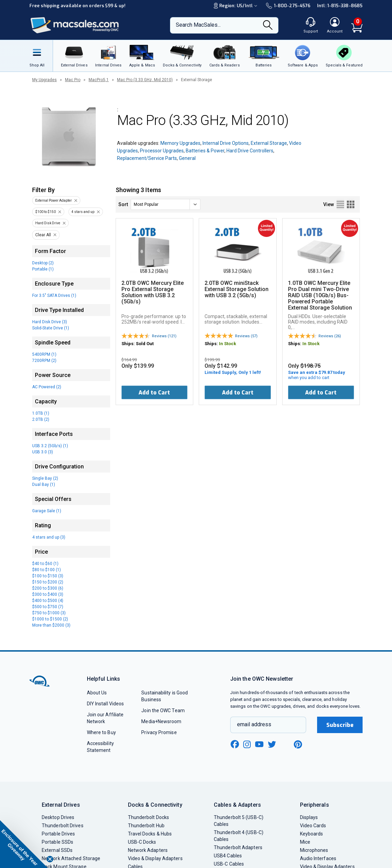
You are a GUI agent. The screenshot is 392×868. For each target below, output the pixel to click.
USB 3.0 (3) (43, 452)
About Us (97, 693)
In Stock (227, 344)
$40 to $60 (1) (45, 564)
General (187, 158)
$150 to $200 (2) (48, 582)
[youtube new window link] (259, 744)
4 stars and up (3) (49, 537)
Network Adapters (148, 850)
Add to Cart (154, 393)
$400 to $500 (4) (48, 601)
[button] (24, 844)
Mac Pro (73, 80)
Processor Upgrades (162, 151)
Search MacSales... (198, 25)
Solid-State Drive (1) (51, 328)
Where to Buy (101, 732)
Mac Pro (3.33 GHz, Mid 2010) (145, 80)
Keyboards (312, 834)
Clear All (43, 235)
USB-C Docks (142, 842)
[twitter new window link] (272, 744)
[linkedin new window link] (285, 744)
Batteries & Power (205, 151)
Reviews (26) (330, 336)
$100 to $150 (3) (48, 576)
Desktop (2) (43, 263)
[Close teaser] (50, 859)
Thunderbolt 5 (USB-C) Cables (239, 821)
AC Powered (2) (47, 387)
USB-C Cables (229, 864)
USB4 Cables (228, 856)
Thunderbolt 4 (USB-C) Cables (239, 836)
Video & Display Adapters (155, 858)
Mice (305, 842)
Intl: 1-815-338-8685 (340, 6)
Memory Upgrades (180, 143)
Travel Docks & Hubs (150, 834)
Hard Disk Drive (48, 223)
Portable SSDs (57, 842)
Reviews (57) (246, 336)
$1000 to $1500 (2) (50, 619)
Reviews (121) (164, 336)
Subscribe (340, 725)
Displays (309, 817)
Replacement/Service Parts (147, 158)
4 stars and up (83, 212)
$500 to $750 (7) (48, 607)
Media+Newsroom (161, 721)
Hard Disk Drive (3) (50, 322)
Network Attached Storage (71, 858)
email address (254, 724)
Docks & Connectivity (155, 805)
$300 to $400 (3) (48, 594)
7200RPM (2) (44, 361)
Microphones (314, 850)
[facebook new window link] (235, 744)
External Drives (61, 805)
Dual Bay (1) (44, 485)
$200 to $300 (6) (48, 588)
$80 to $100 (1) (47, 570)
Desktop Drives (58, 817)
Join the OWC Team (163, 710)
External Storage (269, 143)
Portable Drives (58, 834)
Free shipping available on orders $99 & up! (77, 6)
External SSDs (57, 850)
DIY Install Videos (106, 704)
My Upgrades (44, 80)
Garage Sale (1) (47, 511)
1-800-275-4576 (288, 6)
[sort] (166, 204)
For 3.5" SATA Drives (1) (54, 295)
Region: (236, 6)
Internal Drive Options (226, 143)
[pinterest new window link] (298, 744)
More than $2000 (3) (51, 625)
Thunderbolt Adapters (238, 847)
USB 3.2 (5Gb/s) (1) (50, 446)
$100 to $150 (45, 212)
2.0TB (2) (41, 419)
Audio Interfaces (318, 858)
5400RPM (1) (44, 354)
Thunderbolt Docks (149, 817)
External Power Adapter (54, 200)
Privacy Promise (159, 732)
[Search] (268, 26)
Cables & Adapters (237, 805)
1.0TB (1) (41, 413)
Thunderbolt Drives (63, 826)
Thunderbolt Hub (146, 826)
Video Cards (313, 826)
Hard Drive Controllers (250, 151)
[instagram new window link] (247, 744)
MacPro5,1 (99, 80)
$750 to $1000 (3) (49, 613)
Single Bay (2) (45, 478)
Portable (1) (43, 269)
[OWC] (75, 26)
